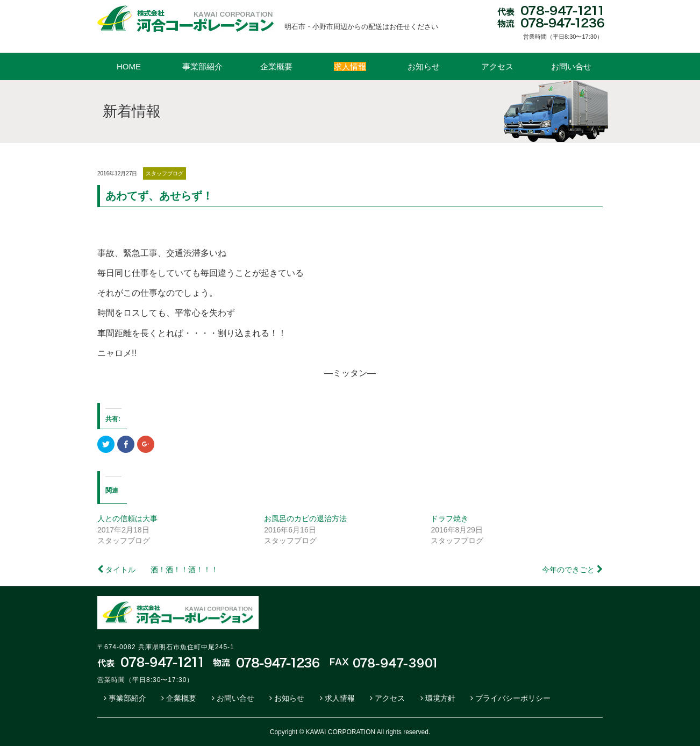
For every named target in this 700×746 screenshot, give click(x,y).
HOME (129, 66)
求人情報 (340, 698)
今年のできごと (568, 570)
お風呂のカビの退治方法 (305, 518)
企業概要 (276, 66)
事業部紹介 (202, 66)
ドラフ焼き (449, 518)
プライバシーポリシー (513, 698)
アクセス (497, 66)
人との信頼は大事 (127, 518)
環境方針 (440, 698)
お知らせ (424, 66)
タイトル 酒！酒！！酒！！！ (162, 570)
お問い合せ (571, 66)
